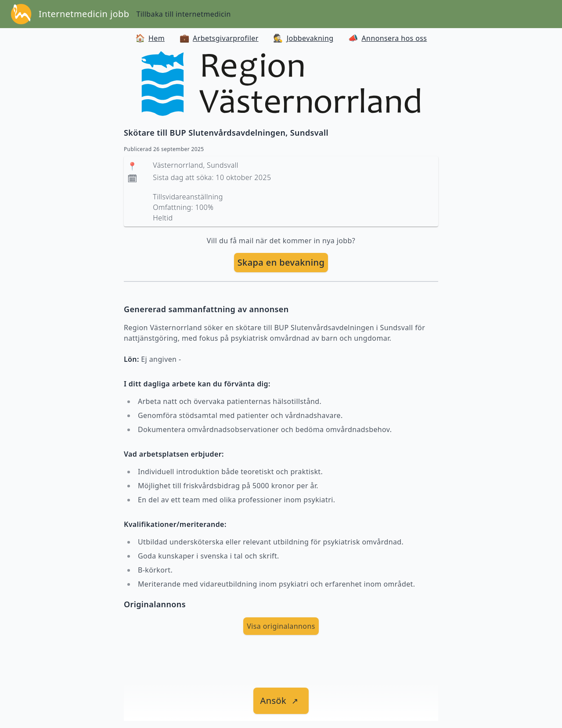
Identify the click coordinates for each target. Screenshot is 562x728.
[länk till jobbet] (281, 701)
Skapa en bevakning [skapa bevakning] (281, 262)
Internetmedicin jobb (84, 14)
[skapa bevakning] (281, 263)
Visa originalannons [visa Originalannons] (281, 626)
